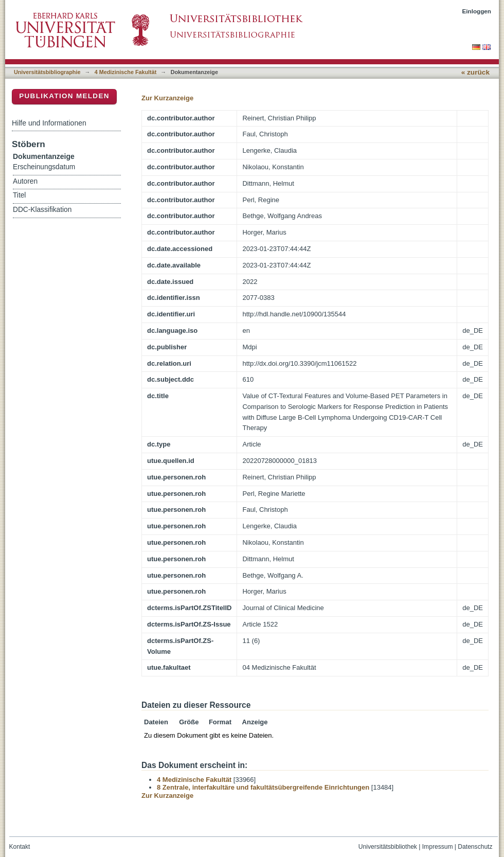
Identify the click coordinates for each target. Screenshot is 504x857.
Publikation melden (64, 96)
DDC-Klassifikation (42, 210)
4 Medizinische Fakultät (125, 72)
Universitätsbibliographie (47, 72)
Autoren (25, 181)
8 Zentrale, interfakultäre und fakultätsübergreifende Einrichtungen (263, 787)
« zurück (475, 72)
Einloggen (477, 11)
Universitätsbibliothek (388, 847)
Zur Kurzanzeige (167, 98)
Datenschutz (475, 847)
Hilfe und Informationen (49, 123)
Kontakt (20, 847)
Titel (19, 195)
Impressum (438, 847)
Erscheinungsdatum (44, 167)
